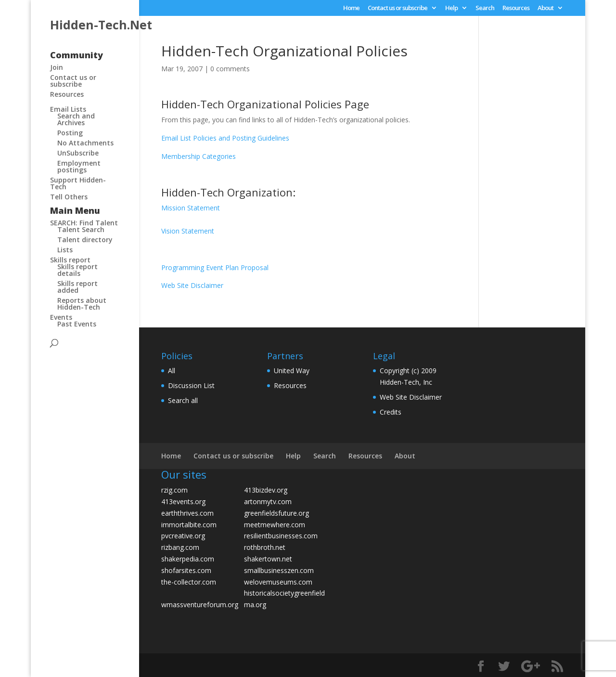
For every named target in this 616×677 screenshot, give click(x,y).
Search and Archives (76, 119)
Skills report (70, 260)
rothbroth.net (265, 547)
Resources (516, 8)
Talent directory (85, 240)
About (545, 8)
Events (61, 317)
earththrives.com (187, 513)
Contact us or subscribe (398, 8)
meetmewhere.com (275, 525)
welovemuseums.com (278, 582)
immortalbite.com (189, 525)
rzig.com (174, 490)
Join (57, 67)
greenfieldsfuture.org (276, 513)
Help (451, 8)
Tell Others (69, 197)
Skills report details (77, 270)
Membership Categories (199, 156)
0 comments (230, 69)
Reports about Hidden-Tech (82, 304)
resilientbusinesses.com (281, 536)
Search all (183, 400)
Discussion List (191, 385)
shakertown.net (268, 559)
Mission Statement (191, 208)
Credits (391, 412)
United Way (292, 371)
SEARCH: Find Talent (84, 223)
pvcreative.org (183, 536)
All (172, 371)
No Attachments (85, 143)
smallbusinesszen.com (279, 570)
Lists (65, 250)
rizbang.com (180, 547)
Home (351, 8)
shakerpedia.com (188, 559)
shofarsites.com (186, 570)
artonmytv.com (268, 501)
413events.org (183, 501)
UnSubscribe (78, 153)
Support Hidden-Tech (78, 183)
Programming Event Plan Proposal (215, 267)
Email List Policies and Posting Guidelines (225, 138)
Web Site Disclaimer (192, 285)
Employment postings (79, 166)
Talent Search (81, 229)
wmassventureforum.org (200, 605)
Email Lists (68, 109)
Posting (70, 133)
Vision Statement (188, 231)
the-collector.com (189, 582)
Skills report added (77, 287)
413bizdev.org (266, 490)
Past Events (77, 324)
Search (485, 8)
